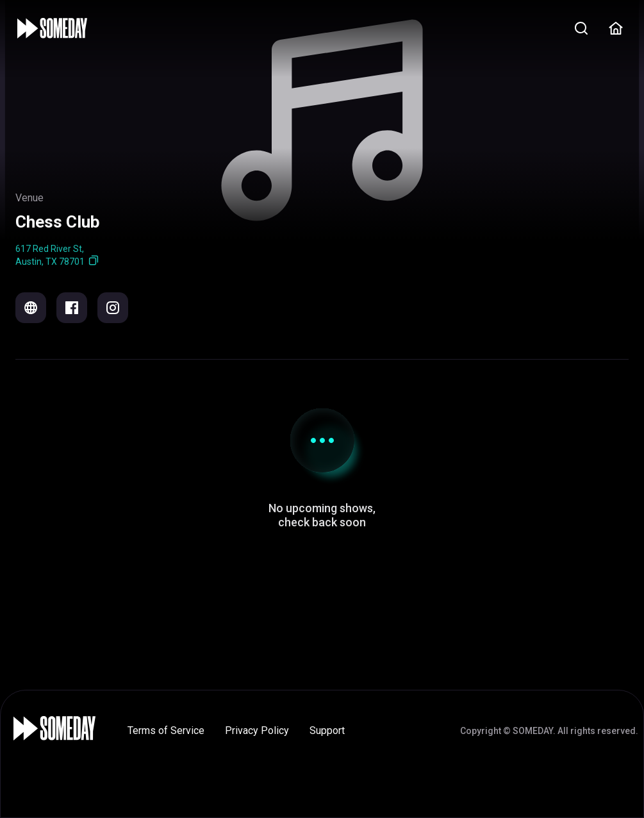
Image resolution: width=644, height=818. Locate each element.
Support (327, 730)
